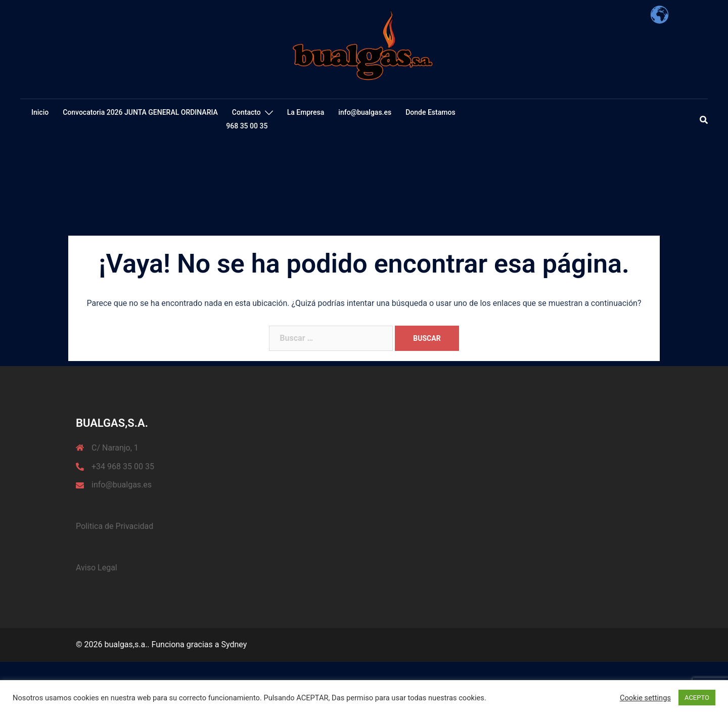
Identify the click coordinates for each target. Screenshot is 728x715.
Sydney (234, 644)
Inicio (40, 112)
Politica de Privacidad (115, 526)
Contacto (246, 112)
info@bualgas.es (365, 112)
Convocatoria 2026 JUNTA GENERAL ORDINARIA (140, 112)
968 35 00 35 (247, 126)
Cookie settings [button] (645, 698)
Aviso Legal (97, 568)
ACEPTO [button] (697, 698)
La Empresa (306, 112)
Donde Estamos (430, 112)
